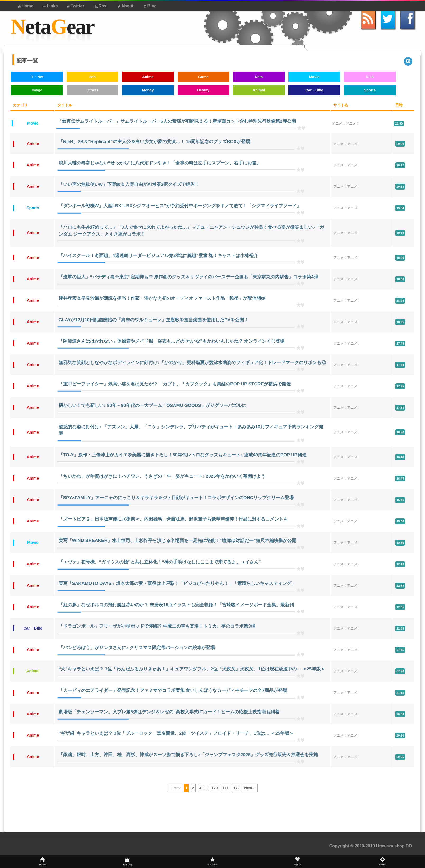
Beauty (203, 90)
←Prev (174, 788)
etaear (52, 27)
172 (236, 788)
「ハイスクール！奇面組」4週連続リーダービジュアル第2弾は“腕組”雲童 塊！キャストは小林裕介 (158, 256)
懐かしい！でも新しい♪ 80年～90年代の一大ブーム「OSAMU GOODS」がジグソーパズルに (152, 405)
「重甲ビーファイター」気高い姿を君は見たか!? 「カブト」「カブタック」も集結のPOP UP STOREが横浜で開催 (175, 384)
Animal (259, 90)
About (125, 6)
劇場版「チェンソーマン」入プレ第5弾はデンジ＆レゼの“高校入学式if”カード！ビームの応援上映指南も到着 (169, 712)
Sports (370, 90)
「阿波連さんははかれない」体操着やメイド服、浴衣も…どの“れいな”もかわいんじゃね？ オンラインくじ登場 (172, 341)
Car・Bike (314, 90)
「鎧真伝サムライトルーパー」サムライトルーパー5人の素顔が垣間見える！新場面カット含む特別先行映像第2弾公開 (177, 121)
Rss (100, 6)
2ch (93, 77)
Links (50, 6)
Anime (148, 77)
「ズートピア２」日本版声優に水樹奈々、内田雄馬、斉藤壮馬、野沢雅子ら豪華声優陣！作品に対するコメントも (173, 519)
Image (37, 90)
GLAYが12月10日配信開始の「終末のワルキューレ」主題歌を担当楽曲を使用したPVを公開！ (154, 320)
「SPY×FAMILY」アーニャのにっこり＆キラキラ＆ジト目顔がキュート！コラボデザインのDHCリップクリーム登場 (176, 498)
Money (148, 90)
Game (203, 77)
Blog (150, 6)
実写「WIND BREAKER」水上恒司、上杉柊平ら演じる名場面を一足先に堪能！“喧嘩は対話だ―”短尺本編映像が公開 (177, 541)
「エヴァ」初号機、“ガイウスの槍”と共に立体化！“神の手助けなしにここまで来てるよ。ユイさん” (160, 562)
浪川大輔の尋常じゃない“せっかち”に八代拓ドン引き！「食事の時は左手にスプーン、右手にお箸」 (160, 163)
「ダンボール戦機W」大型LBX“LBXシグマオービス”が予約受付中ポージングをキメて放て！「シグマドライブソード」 (180, 206)
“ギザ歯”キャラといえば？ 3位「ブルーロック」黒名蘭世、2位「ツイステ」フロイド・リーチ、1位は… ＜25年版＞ (176, 733)
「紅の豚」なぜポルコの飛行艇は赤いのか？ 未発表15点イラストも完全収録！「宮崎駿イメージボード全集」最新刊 (176, 605)
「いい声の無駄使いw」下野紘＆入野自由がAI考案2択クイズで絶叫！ (129, 184)
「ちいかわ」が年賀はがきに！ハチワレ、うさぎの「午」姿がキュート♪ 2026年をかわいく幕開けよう (162, 476)
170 (214, 788)
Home (25, 6)
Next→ (250, 788)
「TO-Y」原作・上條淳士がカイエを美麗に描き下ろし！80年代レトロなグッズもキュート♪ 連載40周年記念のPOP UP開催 (183, 455)
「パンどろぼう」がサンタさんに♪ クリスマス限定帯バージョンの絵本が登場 (137, 648)
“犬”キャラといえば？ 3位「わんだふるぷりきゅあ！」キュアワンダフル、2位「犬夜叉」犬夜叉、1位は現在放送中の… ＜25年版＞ (192, 669)
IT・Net (37, 77)
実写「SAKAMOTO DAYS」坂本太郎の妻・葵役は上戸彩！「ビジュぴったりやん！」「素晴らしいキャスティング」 (177, 583)
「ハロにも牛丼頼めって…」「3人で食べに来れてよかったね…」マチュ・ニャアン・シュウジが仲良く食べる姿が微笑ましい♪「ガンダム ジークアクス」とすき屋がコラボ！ (191, 231)
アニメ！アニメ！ (346, 123)
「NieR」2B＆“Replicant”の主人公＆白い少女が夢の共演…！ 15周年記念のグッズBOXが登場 (154, 142)
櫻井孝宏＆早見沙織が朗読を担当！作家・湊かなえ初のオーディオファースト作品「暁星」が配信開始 (162, 298)
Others (92, 90)
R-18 (370, 77)
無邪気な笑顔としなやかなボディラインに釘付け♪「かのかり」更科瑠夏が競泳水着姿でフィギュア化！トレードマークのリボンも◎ (192, 363)
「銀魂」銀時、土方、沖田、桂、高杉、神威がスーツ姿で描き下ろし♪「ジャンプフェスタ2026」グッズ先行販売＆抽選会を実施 (188, 755)
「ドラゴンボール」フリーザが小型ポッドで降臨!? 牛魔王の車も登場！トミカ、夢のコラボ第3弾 (157, 626)
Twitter (75, 6)
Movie (314, 77)
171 (226, 788)
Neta (259, 77)
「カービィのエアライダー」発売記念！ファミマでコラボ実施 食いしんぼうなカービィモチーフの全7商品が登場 (173, 690)
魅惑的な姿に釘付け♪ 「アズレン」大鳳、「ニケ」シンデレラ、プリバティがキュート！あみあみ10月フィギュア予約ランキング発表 (191, 430)
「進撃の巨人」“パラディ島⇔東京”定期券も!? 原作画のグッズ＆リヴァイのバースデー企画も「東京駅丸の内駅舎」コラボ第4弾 (188, 277)
